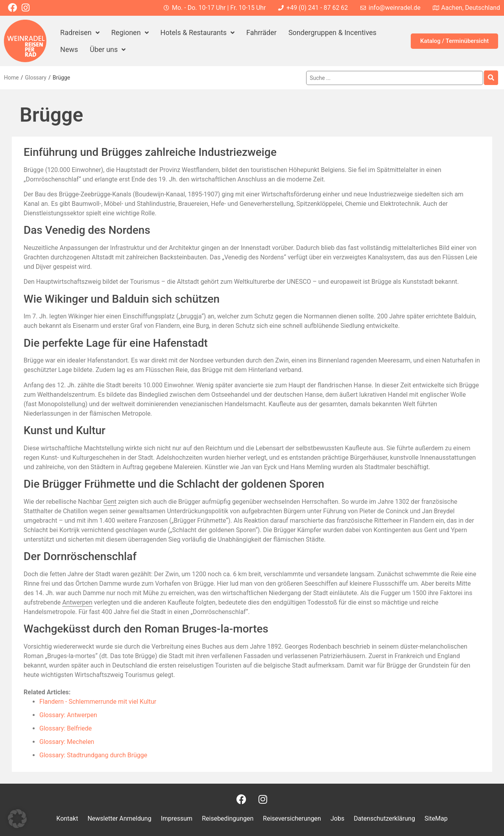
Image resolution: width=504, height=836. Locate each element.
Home (11, 78)
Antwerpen (77, 602)
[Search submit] (491, 78)
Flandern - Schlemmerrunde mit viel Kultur (98, 702)
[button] (17, 819)
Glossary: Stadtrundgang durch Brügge (93, 755)
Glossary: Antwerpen (68, 715)
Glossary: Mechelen (67, 742)
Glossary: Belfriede (66, 728)
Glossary (35, 78)
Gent (110, 502)
